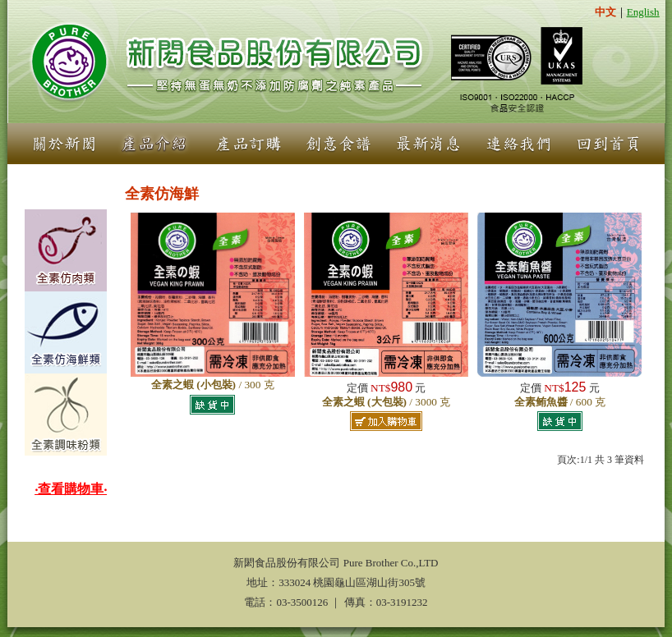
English (643, 12)
